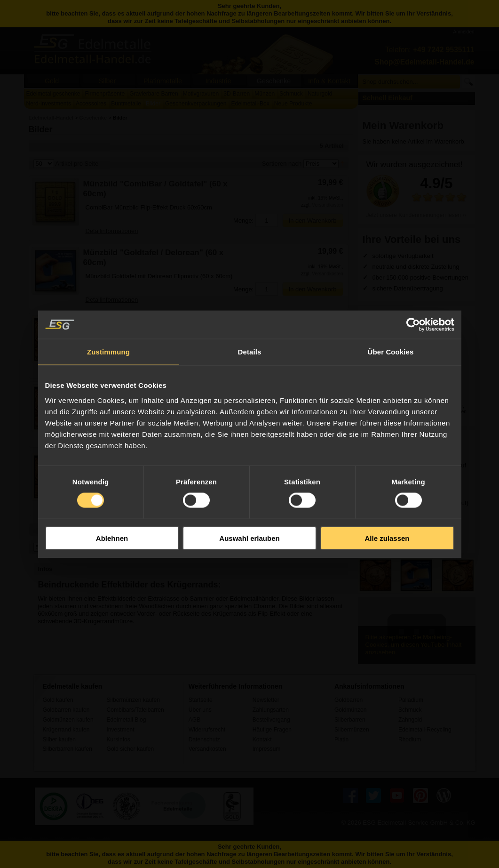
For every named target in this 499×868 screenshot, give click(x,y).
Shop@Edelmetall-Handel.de (425, 62)
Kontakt (262, 739)
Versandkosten (327, 205)
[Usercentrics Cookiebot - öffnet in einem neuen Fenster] (413, 325)
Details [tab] (250, 352)
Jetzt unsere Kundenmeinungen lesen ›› (416, 215)
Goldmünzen (350, 710)
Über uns (200, 710)
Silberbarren (350, 720)
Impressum (267, 749)
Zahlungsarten (271, 710)
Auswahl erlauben (249, 538)
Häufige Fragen (272, 730)
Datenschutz (204, 739)
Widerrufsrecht (207, 730)
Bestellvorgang (271, 720)
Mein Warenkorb (403, 125)
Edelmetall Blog (127, 720)
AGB (195, 720)
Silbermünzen (352, 730)
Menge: (243, 221)
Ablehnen (112, 538)
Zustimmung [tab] (108, 352)
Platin (341, 739)
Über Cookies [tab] (391, 352)
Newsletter (266, 700)
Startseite (201, 700)
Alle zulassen (387, 538)
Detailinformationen (112, 231)
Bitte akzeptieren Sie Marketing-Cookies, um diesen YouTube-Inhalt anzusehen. (414, 645)
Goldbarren (349, 700)
